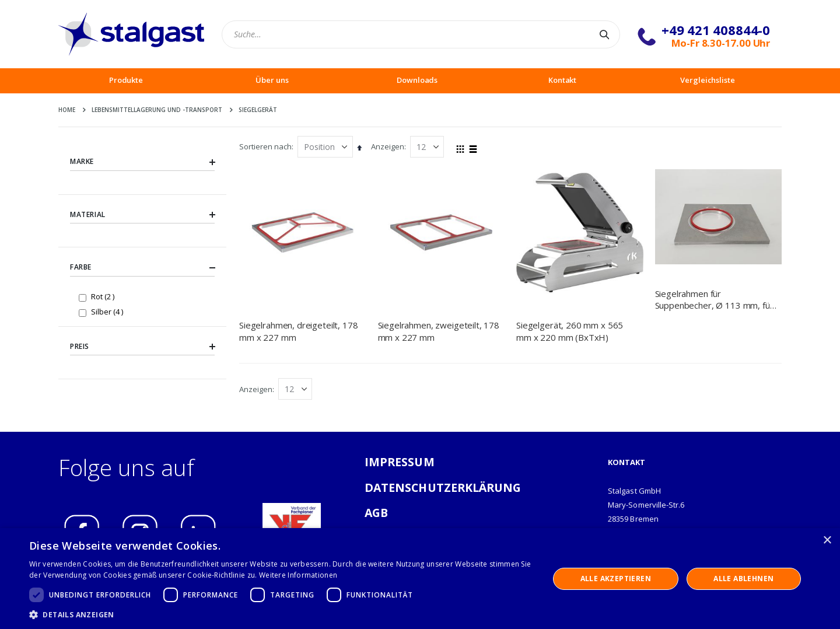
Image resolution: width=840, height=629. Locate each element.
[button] (281, 614)
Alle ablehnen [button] (743, 579)
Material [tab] (142, 215)
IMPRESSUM (400, 462)
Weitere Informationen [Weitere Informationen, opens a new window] (298, 575)
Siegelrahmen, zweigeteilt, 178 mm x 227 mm (439, 331)
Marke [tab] (142, 162)
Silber (108, 311)
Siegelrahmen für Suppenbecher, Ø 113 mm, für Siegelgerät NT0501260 (714, 300)
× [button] (827, 541)
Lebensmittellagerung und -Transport (157, 110)
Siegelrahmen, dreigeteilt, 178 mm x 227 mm (299, 331)
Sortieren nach (265, 146)
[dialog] (420, 579)
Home (67, 110)
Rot (104, 296)
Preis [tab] (142, 347)
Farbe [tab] (142, 268)
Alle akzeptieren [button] (616, 579)
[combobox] (421, 34)
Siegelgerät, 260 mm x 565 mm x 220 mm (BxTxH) (570, 331)
